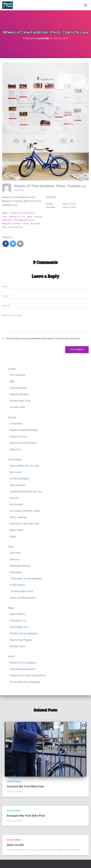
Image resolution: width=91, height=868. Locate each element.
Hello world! (15, 845)
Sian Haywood (17, 485)
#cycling (38, 217)
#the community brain (12, 227)
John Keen (15, 553)
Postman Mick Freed (22, 591)
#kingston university (12, 224)
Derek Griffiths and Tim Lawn (24, 466)
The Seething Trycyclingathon (25, 682)
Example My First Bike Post (26, 816)
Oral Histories (15, 459)
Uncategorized (14, 782)
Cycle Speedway (18, 388)
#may (26, 224)
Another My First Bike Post (25, 786)
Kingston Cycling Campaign (24, 430)
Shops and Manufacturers (23, 598)
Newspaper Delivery (20, 566)
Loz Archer (19, 190)
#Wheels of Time (17, 217)
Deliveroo (15, 559)
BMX (12, 382)
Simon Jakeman (18, 517)
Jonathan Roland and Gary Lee (26, 492)
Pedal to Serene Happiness (24, 633)
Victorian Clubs (17, 407)
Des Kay (14, 498)
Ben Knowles (16, 504)
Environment (16, 424)
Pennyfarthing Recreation (23, 669)
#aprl (30, 217)
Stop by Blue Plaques (21, 640)
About (11, 656)
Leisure (12, 369)
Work (11, 547)
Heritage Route (17, 646)
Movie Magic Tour (19, 627)
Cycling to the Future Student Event (28, 675)
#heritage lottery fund (24, 220)
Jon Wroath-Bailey (19, 479)
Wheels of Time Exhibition (23, 213)
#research (35, 224)
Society (12, 417)
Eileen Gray (15, 449)
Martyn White (16, 530)
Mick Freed (15, 472)
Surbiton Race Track (20, 401)
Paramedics (16, 572)
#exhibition (7, 220)
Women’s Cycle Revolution (23, 443)
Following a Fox (18, 620)
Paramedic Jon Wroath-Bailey (27, 579)
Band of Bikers (17, 614)
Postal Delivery (17, 585)
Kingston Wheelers (19, 394)
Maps (11, 608)
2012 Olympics (17, 375)
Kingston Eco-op (18, 437)
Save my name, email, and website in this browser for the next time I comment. (43, 338)
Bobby (13, 537)
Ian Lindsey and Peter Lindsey (25, 511)
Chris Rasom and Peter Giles (24, 524)
